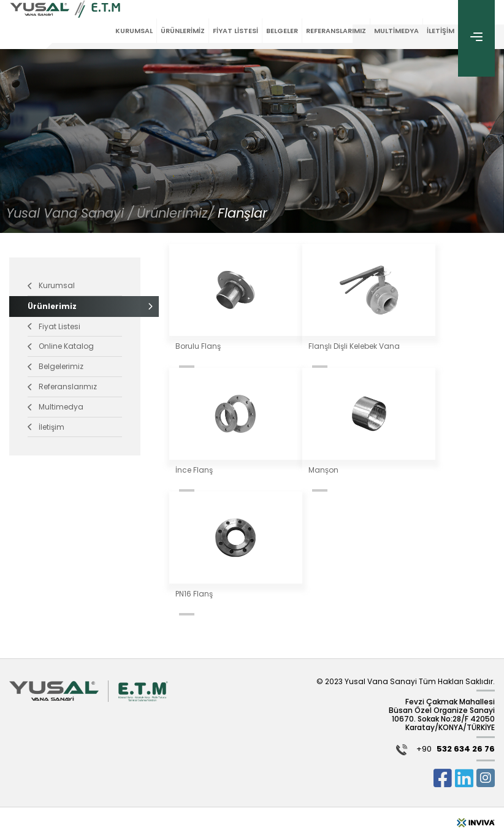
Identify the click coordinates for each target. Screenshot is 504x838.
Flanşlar (242, 213)
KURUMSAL (134, 31)
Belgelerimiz (55, 366)
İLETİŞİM (441, 31)
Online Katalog (61, 346)
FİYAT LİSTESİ (235, 31)
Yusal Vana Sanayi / (70, 213)
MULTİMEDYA (396, 31)
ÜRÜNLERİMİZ (183, 31)
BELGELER (282, 31)
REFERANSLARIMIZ (336, 31)
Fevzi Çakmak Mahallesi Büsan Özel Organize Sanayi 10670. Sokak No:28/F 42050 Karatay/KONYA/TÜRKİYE (442, 715)
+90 (456, 750)
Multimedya (55, 407)
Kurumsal (51, 285)
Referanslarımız (62, 387)
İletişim (46, 427)
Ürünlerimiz (75, 306)
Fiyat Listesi (54, 326)
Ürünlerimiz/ (177, 213)
